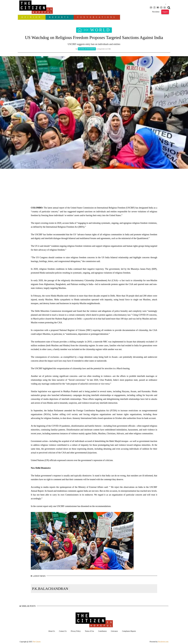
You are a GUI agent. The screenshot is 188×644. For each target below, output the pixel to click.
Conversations (97, 17)
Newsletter (156, 12)
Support (165, 12)
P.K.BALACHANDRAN (50, 589)
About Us (52, 631)
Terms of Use (89, 631)
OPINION (32, 17)
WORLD (100, 30)
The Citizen (37, 642)
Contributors (102, 631)
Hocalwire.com (163, 642)
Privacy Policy (76, 631)
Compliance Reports (129, 631)
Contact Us (63, 631)
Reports (60, 17)
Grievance (114, 631)
